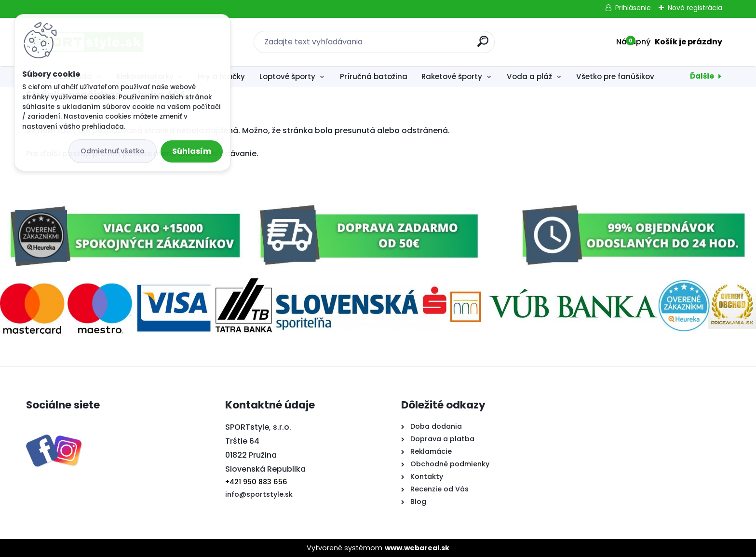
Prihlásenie (633, 8)
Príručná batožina (374, 76)
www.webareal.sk (417, 548)
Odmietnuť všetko (113, 151)
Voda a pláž (529, 76)
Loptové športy (287, 76)
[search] (483, 45)
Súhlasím (192, 151)
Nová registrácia (695, 8)
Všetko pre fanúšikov (615, 76)
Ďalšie (702, 76)
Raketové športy (452, 76)
